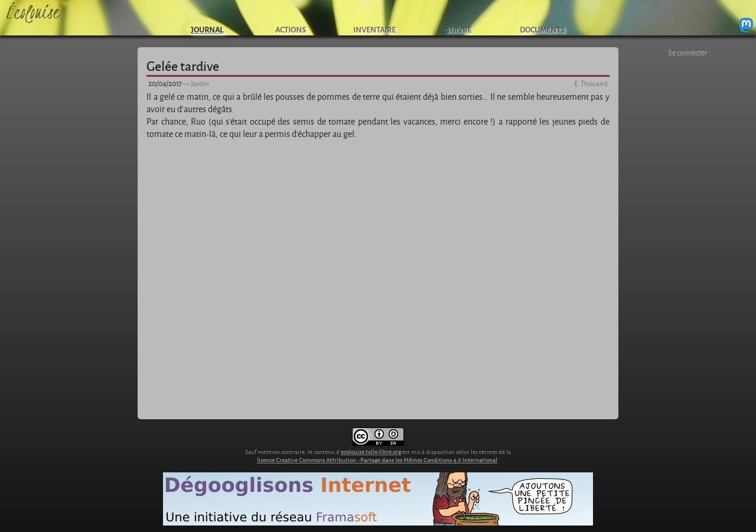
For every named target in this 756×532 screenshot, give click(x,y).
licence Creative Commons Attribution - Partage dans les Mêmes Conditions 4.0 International (377, 460)
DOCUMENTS (542, 29)
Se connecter (688, 53)
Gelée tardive (183, 66)
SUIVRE (459, 29)
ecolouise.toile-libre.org (371, 452)
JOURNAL (207, 29)
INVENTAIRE (374, 29)
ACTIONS (291, 29)
